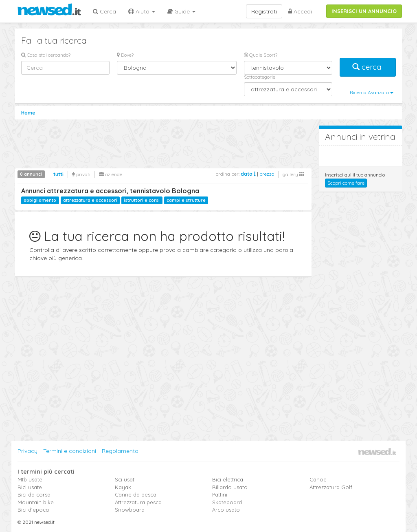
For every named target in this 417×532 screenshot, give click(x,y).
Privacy (27, 451)
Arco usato (226, 510)
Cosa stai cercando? (46, 55)
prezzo (267, 174)
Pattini (220, 494)
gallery (293, 174)
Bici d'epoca (33, 510)
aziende (111, 174)
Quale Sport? (261, 55)
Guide (181, 11)
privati (81, 174)
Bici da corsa (34, 494)
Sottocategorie (260, 77)
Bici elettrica (228, 479)
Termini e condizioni (70, 451)
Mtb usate (30, 479)
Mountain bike (36, 502)
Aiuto (142, 11)
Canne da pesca (136, 494)
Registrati (264, 11)
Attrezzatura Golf (331, 487)
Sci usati (125, 479)
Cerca (104, 11)
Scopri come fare (346, 183)
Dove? (125, 55)
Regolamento (120, 451)
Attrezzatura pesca (138, 502)
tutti (58, 174)
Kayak (123, 487)
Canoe (318, 479)
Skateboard (227, 502)
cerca (368, 67)
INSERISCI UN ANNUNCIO (364, 11)
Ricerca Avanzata (372, 92)
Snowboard (130, 510)
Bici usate (30, 487)
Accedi (300, 11)
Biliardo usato (230, 487)
